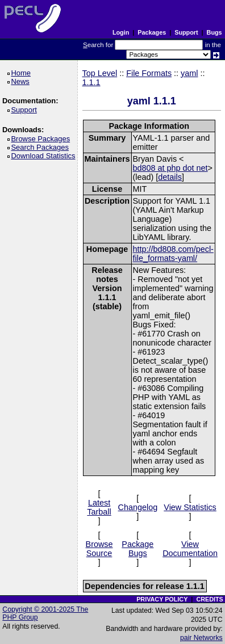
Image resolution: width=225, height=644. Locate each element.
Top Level (100, 73)
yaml (189, 73)
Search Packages (41, 147)
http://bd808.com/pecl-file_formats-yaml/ (173, 254)
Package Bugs (137, 549)
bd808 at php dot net (170, 168)
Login (121, 32)
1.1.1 (91, 82)
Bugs (214, 32)
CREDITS (209, 599)
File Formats (149, 73)
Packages (152, 32)
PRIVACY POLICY (162, 599)
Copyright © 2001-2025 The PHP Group (45, 613)
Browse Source (99, 549)
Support (186, 32)
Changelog (138, 507)
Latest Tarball (99, 507)
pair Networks (201, 638)
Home (22, 73)
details (170, 177)
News (22, 81)
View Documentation (190, 549)
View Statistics (190, 507)
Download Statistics (45, 156)
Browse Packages (42, 139)
